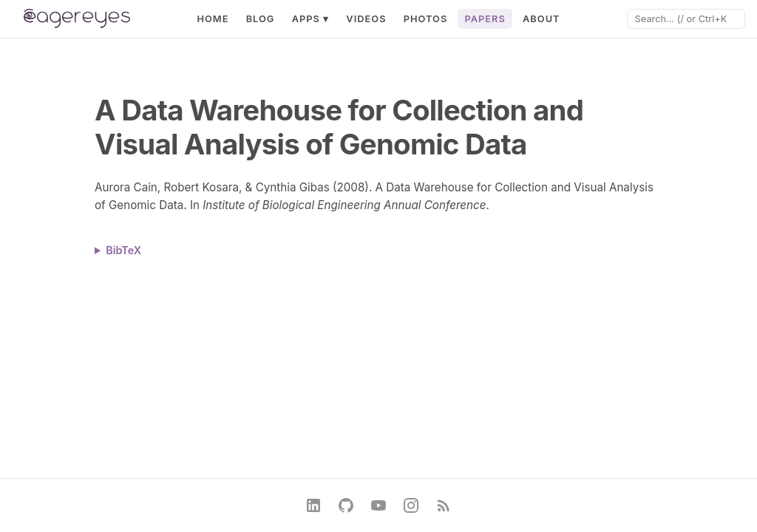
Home (213, 19)
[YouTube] (378, 505)
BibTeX (123, 250)
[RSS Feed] (444, 505)
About (542, 19)
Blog (261, 19)
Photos (426, 19)
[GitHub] (346, 505)
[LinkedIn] (313, 505)
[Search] (686, 19)
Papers (485, 19)
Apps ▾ (311, 19)
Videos (366, 19)
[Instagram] (411, 505)
